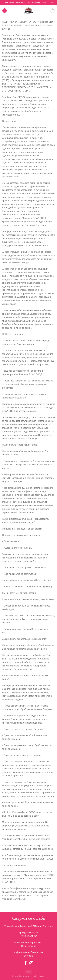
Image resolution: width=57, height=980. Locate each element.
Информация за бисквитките (29, 952)
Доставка (29, 956)
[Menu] (5, 11)
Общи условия (29, 946)
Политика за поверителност (29, 942)
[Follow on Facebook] (26, 964)
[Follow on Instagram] (31, 964)
